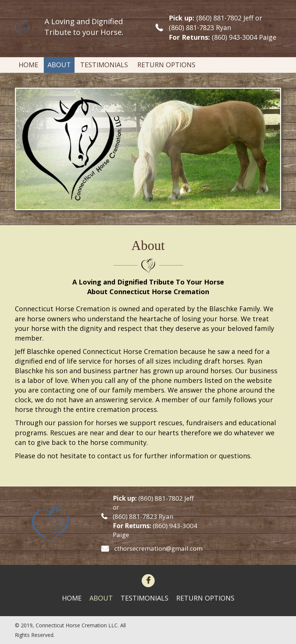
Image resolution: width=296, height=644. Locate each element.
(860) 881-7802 (219, 18)
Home (72, 598)
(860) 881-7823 (191, 27)
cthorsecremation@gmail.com (158, 548)
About (101, 598)
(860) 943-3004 (234, 37)
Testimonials (144, 598)
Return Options (205, 598)
